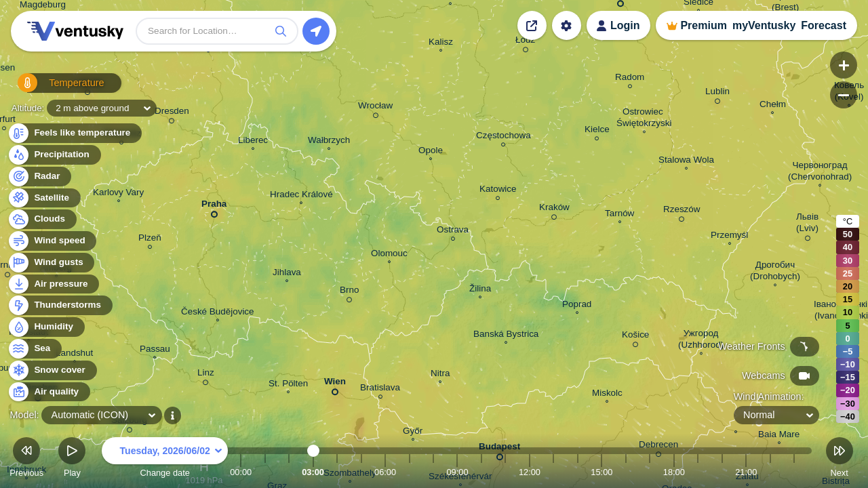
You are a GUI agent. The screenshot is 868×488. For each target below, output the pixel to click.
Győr (413, 432)
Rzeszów (682, 211)
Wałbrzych (329, 142)
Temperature (54, 88)
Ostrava (453, 231)
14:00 (578, 472)
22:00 (770, 472)
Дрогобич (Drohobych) (775, 272)
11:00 (505, 472)
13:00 (553, 472)
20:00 (722, 472)
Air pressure (53, 284)
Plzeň (150, 240)
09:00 (457, 472)
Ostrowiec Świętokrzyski (644, 119)
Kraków (554, 209)
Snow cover (52, 370)
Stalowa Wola (686, 161)
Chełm (773, 106)
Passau (155, 350)
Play (72, 459)
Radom (630, 79)
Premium (703, 25)
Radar (39, 177)
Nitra (440, 375)
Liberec (253, 142)
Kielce (597, 131)
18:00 (674, 472)
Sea (34, 349)
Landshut (74, 354)
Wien (335, 384)
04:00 (337, 472)
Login (625, 25)
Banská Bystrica (506, 335)
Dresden (172, 113)
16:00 (626, 472)
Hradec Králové (301, 196)
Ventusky (73, 31)
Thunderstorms (60, 305)
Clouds (42, 219)
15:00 (601, 472)
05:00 (361, 472)
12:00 (530, 472)
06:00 (385, 472)
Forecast (824, 25)
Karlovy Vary (118, 194)
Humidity (46, 327)
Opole (431, 152)
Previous (26, 459)
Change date (165, 459)
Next (840, 459)
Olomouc (389, 255)
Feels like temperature (74, 133)
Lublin (717, 94)
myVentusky (764, 25)
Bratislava (380, 389)
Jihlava (287, 274)
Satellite (44, 198)
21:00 (746, 472)
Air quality (48, 392)
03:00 (313, 472)
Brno (349, 292)
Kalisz (441, 43)
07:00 (410, 472)
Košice (635, 337)
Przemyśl (729, 237)
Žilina (480, 290)
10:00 (481, 472)
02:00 (289, 472)
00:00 (241, 472)
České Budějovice (218, 313)
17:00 (650, 472)
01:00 (265, 472)
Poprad (577, 306)
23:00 (794, 472)
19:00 (698, 472)
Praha (214, 206)
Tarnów (619, 215)
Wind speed (52, 241)
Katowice (498, 191)
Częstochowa (504, 137)
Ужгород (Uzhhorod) (701, 341)
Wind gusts (51, 263)
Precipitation (54, 155)
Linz (206, 375)
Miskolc (607, 394)
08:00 (433, 472)
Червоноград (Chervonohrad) (820, 172)
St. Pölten (288, 385)
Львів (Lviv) (807, 225)
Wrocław (375, 108)
